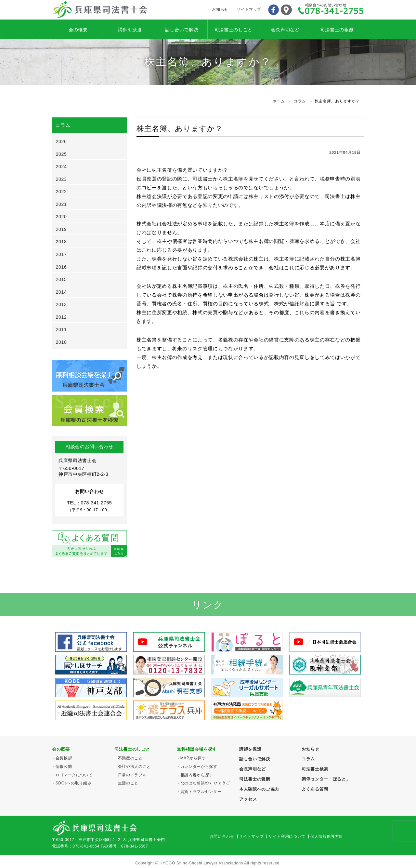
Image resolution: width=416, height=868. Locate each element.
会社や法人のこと (134, 767)
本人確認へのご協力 (259, 789)
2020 (61, 217)
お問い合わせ (222, 836)
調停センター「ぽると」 (326, 779)
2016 (61, 267)
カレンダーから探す (199, 767)
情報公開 (64, 767)
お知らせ (220, 9)
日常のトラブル (132, 775)
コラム (308, 759)
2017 (61, 254)
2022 (61, 192)
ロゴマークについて (74, 775)
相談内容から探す (197, 775)
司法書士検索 (315, 769)
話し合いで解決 (182, 30)
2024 (61, 167)
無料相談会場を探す (197, 749)
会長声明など (285, 30)
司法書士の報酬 (337, 30)
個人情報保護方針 (327, 836)
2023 (61, 179)
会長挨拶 (64, 758)
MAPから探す (193, 758)
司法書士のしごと (234, 30)
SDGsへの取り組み (74, 783)
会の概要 (78, 30)
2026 (61, 141)
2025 (61, 154)
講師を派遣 (130, 30)
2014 (61, 292)
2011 (61, 329)
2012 (61, 317)
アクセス (286, 10)
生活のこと (128, 783)
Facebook (273, 10)
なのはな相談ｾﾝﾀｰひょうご (205, 783)
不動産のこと (130, 758)
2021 (61, 204)
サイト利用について (287, 836)
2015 (61, 279)
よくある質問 (315, 789)
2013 (61, 304)
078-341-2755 (331, 10)
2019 (61, 229)
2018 (61, 242)
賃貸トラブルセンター (201, 792)
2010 (61, 342)
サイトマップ (249, 9)
